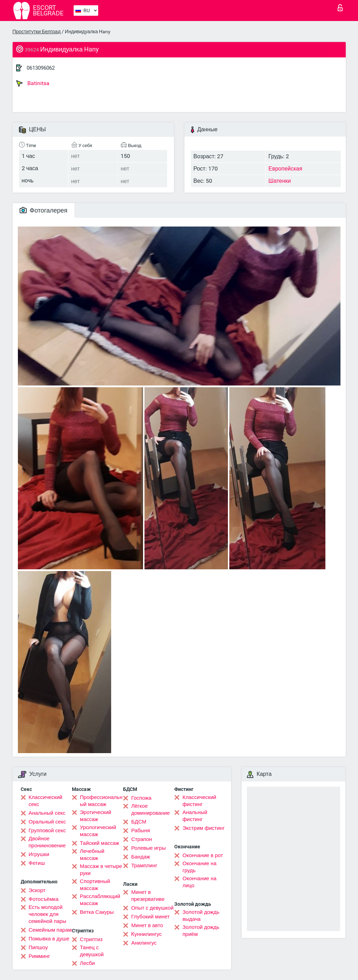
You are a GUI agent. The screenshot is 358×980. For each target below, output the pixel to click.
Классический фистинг (199, 801)
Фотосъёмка (44, 899)
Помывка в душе (49, 939)
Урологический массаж (98, 831)
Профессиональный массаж (101, 801)
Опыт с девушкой (152, 908)
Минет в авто (147, 925)
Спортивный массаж (95, 885)
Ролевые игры (148, 848)
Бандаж (141, 857)
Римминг (39, 956)
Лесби (87, 963)
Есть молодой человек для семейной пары (48, 914)
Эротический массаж (96, 816)
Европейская (285, 169)
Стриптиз (91, 939)
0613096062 (41, 68)
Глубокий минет (150, 917)
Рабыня (141, 830)
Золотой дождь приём (201, 931)
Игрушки (39, 854)
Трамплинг (144, 866)
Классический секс (46, 801)
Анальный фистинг (195, 816)
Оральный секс (47, 822)
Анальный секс (47, 813)
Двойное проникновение (47, 842)
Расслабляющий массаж (100, 900)
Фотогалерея (44, 210)
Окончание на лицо (199, 882)
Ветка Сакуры (97, 912)
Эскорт (37, 890)
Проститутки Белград (37, 32)
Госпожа (141, 798)
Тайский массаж (100, 843)
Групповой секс (47, 830)
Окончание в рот (202, 855)
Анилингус (144, 943)
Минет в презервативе (148, 896)
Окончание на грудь (199, 867)
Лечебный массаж (92, 855)
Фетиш (37, 863)
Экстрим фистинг (203, 828)
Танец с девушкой (92, 951)
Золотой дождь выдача (201, 916)
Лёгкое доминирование (150, 809)
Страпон (141, 839)
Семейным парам (50, 930)
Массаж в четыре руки (101, 870)
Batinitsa (33, 83)
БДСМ (139, 822)
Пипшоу (38, 947)
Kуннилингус (146, 934)
